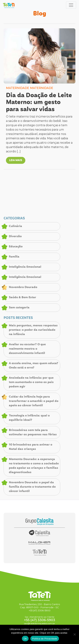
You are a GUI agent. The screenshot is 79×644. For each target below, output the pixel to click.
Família (14, 257)
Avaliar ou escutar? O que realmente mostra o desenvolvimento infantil (27, 349)
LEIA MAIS (16, 160)
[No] (74, 634)
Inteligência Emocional (25, 267)
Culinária (15, 226)
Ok (25, 639)
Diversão (15, 236)
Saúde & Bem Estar (23, 297)
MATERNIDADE (18, 88)
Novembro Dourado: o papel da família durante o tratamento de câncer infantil (32, 487)
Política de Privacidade (45, 639)
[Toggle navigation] (71, 5)
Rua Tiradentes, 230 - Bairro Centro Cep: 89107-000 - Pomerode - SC (40, 606)
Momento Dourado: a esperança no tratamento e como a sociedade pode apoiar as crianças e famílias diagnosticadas (34, 466)
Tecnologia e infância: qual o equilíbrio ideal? (29, 418)
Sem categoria (19, 308)
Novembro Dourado (23, 287)
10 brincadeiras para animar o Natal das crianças (31, 447)
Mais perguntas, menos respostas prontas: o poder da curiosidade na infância (33, 330)
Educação (16, 247)
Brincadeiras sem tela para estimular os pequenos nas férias (33, 432)
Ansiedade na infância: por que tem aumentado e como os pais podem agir (31, 382)
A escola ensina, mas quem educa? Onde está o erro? (34, 366)
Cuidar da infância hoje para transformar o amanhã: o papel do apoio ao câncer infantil (34, 401)
